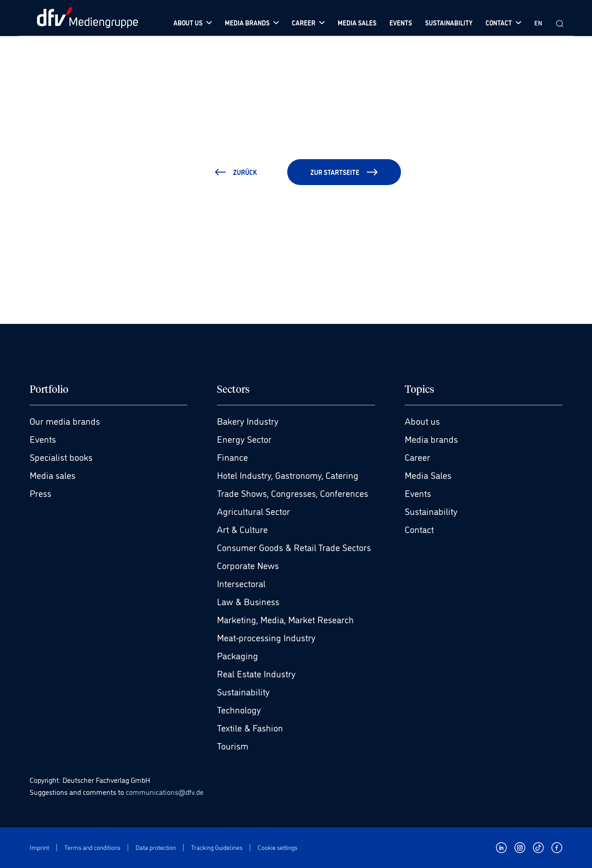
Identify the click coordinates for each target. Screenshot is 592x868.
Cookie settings (277, 847)
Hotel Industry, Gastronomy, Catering (288, 475)
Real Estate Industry (256, 673)
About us (422, 421)
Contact (419, 529)
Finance (232, 457)
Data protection (156, 847)
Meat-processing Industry (266, 637)
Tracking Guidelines (217, 847)
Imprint (39, 847)
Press (40, 493)
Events (43, 439)
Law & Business (248, 601)
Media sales (52, 475)
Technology (239, 709)
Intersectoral (241, 583)
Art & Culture (242, 529)
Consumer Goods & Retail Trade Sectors (294, 547)
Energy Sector (244, 439)
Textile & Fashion (250, 727)
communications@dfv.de (165, 792)
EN (538, 22)
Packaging (237, 655)
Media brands (431, 439)
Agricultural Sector (253, 511)
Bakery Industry (248, 421)
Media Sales (428, 475)
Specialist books (61, 457)
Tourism (233, 745)
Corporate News (248, 565)
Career (417, 457)
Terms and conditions (92, 847)
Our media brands (65, 421)
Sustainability (243, 691)
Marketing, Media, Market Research (285, 619)
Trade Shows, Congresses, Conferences (293, 493)
